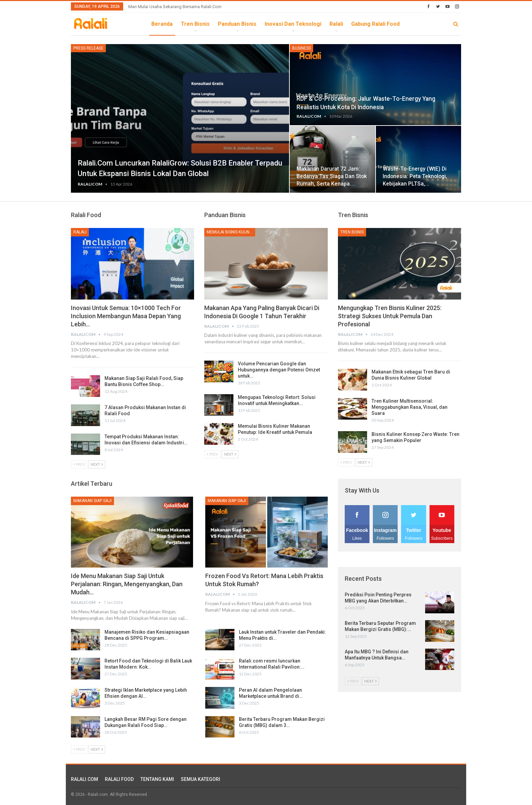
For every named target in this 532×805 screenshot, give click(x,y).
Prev (79, 464)
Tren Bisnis (195, 24)
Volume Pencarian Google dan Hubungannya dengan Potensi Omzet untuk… (279, 370)
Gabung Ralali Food (375, 24)
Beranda (162, 24)
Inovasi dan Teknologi (293, 24)
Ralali (336, 24)
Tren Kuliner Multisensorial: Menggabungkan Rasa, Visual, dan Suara (410, 407)
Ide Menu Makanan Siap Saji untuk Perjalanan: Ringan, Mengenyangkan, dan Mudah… (127, 584)
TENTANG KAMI (157, 779)
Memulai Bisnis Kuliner (231, 232)
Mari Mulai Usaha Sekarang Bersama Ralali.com (175, 7)
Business (301, 48)
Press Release (88, 48)
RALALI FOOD (119, 779)
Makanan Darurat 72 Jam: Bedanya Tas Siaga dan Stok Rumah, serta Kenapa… (332, 176)
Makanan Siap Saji (92, 501)
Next (97, 464)
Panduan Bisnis (237, 24)
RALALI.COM (84, 779)
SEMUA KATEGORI (201, 779)
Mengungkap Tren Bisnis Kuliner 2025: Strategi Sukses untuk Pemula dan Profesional (390, 316)
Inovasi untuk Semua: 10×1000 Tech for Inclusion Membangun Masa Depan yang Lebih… (126, 316)
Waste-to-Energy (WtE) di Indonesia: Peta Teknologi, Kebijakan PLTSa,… (415, 176)
